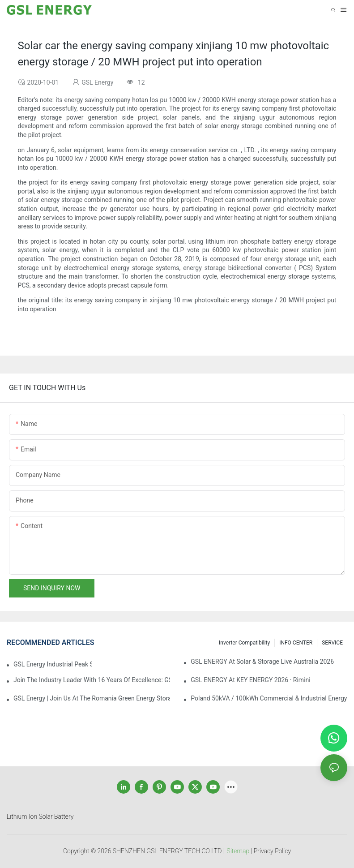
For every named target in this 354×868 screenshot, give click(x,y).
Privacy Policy (272, 851)
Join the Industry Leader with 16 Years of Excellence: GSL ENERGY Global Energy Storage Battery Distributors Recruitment (92, 680)
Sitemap (238, 851)
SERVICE (332, 643)
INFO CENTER (296, 643)
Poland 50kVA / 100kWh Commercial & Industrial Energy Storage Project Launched (269, 698)
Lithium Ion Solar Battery (40, 816)
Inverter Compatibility (244, 643)
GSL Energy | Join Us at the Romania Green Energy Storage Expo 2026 (92, 698)
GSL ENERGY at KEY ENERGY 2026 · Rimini (250, 680)
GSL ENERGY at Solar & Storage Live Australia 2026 (262, 662)
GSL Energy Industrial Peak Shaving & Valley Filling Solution (53, 664)
